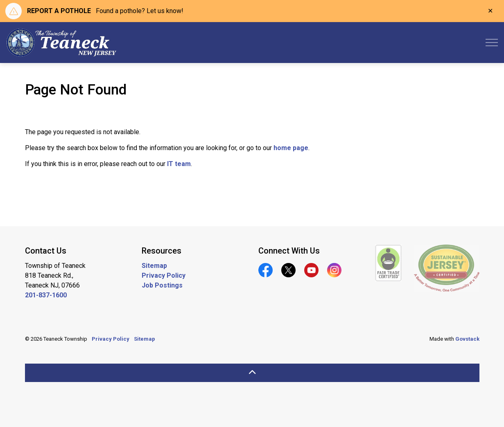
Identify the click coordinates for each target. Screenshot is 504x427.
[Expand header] (492, 43)
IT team (179, 164)
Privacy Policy (164, 275)
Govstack (467, 339)
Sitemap (154, 266)
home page (291, 148)
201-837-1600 (46, 295)
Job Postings (162, 285)
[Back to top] (252, 373)
